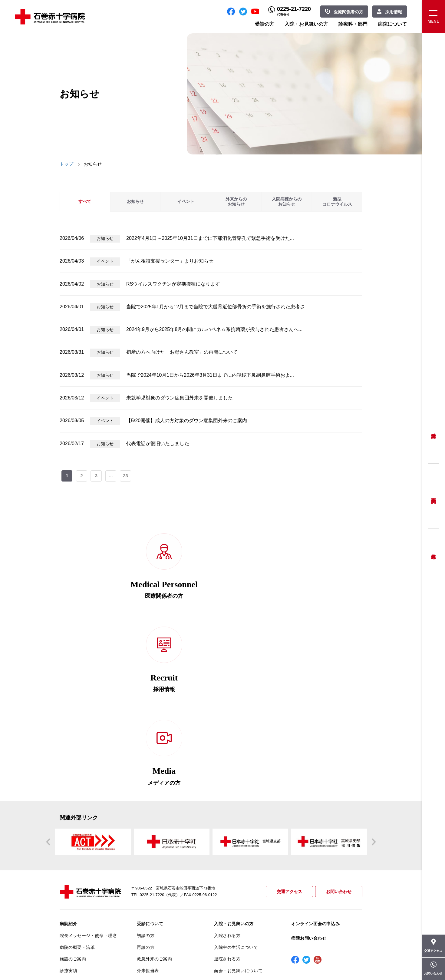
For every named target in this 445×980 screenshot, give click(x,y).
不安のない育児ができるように (165, 866)
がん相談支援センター (82, 915)
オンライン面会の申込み (315, 758)
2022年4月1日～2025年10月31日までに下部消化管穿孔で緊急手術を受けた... (210, 238)
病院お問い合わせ (309, 773)
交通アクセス (287, 726)
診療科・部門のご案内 (236, 821)
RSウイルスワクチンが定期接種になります (173, 284)
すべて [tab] (85, 202)
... (112, 476)
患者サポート (150, 893)
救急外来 (433, 549)
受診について (150, 758)
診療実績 (68, 805)
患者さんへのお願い (79, 817)
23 (126, 476)
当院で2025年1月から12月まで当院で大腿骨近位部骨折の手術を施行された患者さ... (218, 307)
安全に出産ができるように (163, 852)
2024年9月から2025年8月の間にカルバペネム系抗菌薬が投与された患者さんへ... (214, 329)
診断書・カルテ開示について (165, 881)
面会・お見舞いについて (238, 805)
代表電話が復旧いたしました (158, 444)
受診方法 (433, 431)
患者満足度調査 (75, 864)
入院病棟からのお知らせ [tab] (287, 202)
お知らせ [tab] (135, 202)
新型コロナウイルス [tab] (337, 202)
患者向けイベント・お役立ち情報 (88, 930)
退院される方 (227, 793)
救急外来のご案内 (154, 793)
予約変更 (433, 496)
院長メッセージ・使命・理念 (88, 770)
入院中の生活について (236, 781)
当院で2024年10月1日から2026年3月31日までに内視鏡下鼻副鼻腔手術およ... (210, 375)
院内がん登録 (73, 903)
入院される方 (227, 770)
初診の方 (146, 770)
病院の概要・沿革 (77, 781)
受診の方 (265, 24)
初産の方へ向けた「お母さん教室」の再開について (182, 352)
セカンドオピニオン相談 (161, 817)
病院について (392, 24)
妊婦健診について (154, 840)
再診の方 (146, 781)
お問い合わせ (338, 726)
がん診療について (77, 892)
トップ (66, 164)
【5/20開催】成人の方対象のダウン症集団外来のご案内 (187, 420)
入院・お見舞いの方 (306, 24)
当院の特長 (71, 829)
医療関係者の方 (348, 12)
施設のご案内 (73, 793)
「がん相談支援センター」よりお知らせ (170, 261)
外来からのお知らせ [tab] (236, 202)
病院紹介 (68, 758)
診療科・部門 (353, 24)
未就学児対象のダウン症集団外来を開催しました (180, 398)
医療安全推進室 (75, 876)
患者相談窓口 (150, 829)
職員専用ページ (343, 962)
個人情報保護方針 (77, 852)
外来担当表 (148, 805)
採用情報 (394, 12)
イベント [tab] (186, 202)
